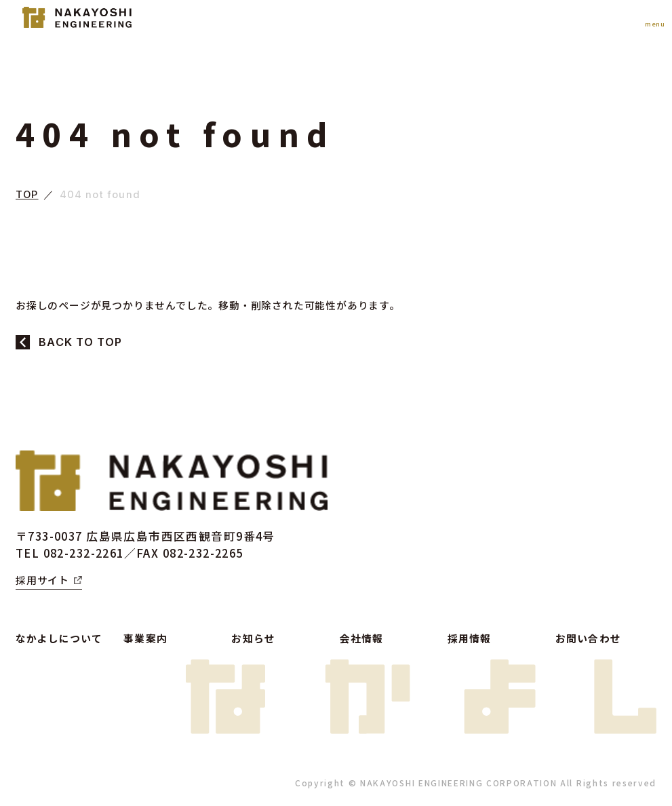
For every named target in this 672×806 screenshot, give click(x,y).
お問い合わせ (588, 638)
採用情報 (470, 638)
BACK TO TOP (80, 342)
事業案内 (145, 638)
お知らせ (253, 638)
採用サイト (42, 580)
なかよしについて (59, 638)
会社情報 (362, 638)
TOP (27, 195)
